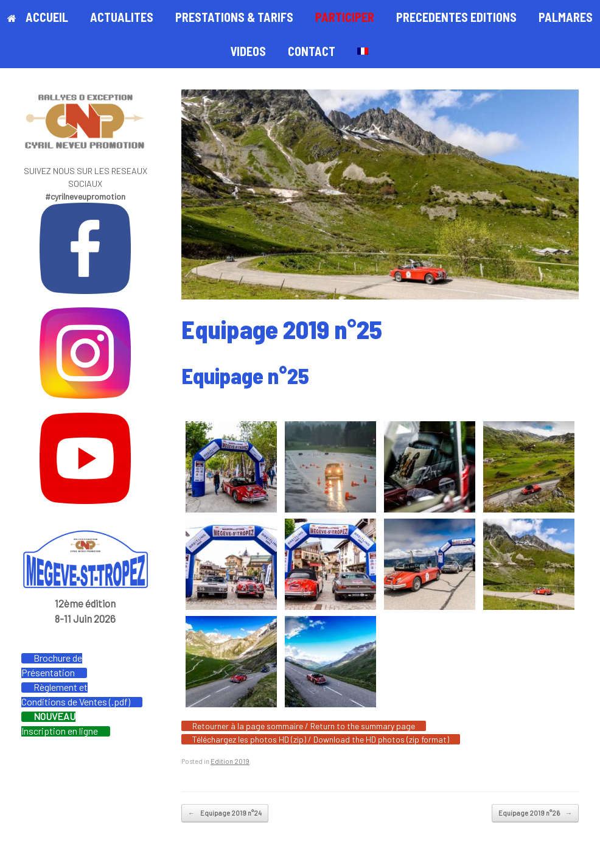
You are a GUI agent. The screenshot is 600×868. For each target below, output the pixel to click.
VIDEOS (248, 51)
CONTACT (312, 51)
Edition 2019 (230, 761)
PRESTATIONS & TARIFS (234, 17)
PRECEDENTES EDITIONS (456, 17)
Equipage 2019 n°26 (535, 814)
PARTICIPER (345, 17)
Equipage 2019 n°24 (225, 814)
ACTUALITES (122, 17)
